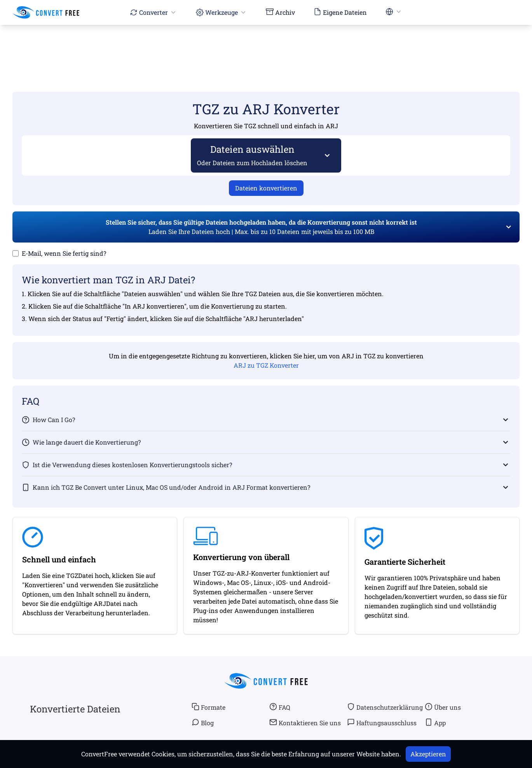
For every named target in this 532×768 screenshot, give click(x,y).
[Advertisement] (266, 47)
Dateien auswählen (252, 155)
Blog (203, 723)
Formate (208, 707)
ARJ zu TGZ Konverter (266, 365)
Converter (153, 12)
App (435, 723)
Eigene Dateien (340, 12)
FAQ (280, 707)
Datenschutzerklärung (385, 707)
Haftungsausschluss (382, 723)
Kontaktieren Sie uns (305, 723)
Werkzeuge (222, 12)
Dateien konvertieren (266, 188)
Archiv (280, 12)
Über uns (443, 707)
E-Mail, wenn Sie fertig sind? (64, 253)
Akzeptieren (428, 754)
